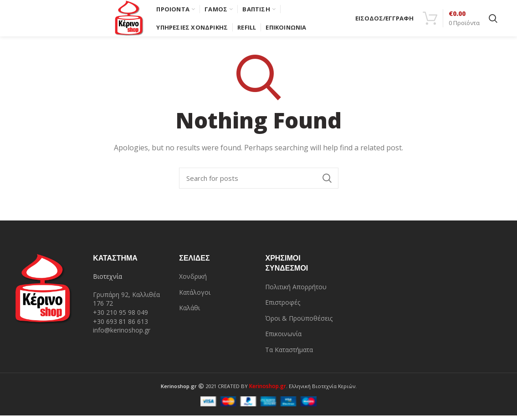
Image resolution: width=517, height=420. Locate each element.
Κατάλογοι (195, 297)
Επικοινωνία (283, 338)
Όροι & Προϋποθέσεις (299, 323)
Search (327, 183)
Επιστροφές (283, 307)
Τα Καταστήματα (289, 354)
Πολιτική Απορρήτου (296, 291)
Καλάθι (189, 312)
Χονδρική (193, 281)
